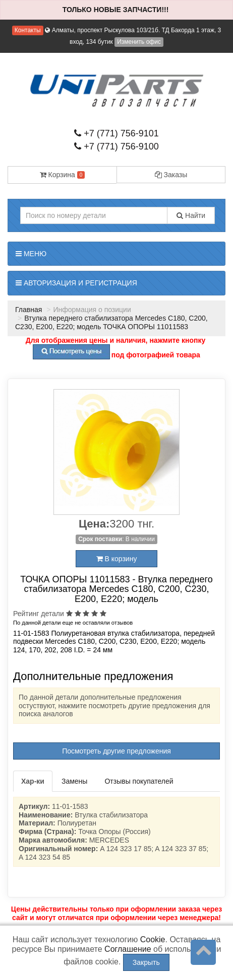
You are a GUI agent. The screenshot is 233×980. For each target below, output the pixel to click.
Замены (74, 781)
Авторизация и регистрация (76, 283)
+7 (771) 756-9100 (116, 146)
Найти (191, 215)
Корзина (63, 175)
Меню (31, 254)
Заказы (171, 175)
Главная (28, 310)
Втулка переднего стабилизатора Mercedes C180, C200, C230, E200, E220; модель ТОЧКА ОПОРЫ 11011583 (111, 322)
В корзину (117, 559)
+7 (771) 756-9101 (116, 133)
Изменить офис (139, 42)
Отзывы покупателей (139, 781)
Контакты (28, 30)
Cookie (153, 939)
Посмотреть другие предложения (116, 751)
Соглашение (128, 949)
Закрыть (146, 962)
